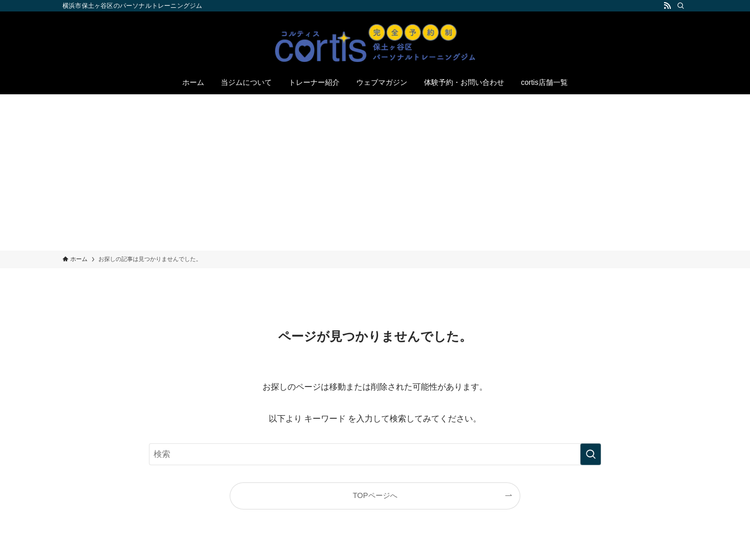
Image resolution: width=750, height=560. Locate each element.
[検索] (681, 6)
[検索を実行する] (591, 454)
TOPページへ (375, 495)
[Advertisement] (375, 172)
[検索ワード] (375, 454)
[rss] (667, 6)
